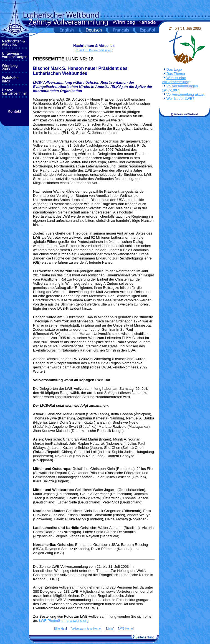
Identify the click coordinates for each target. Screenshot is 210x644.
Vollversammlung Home (86, 629)
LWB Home (126, 629)
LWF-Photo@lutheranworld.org (64, 621)
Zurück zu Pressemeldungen (94, 50)
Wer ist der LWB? (180, 99)
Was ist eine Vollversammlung (175, 80)
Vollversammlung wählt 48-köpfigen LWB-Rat (72, 380)
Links (110, 629)
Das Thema (176, 74)
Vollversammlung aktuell (186, 94)
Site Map (61, 629)
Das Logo (174, 69)
